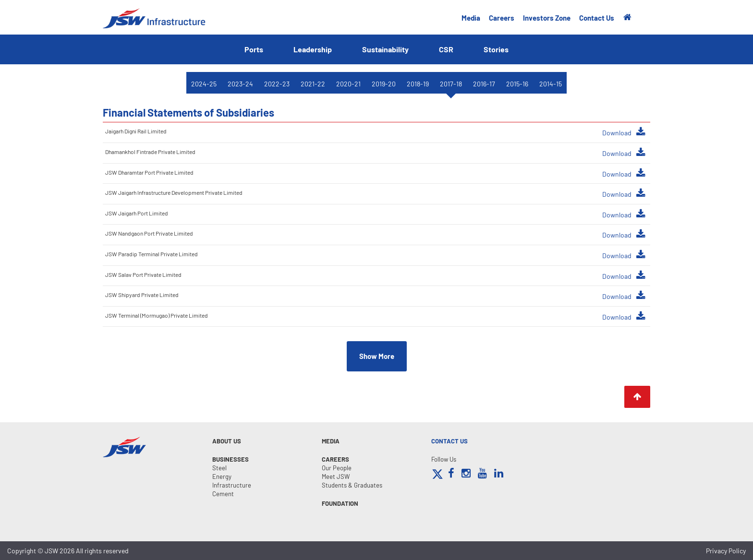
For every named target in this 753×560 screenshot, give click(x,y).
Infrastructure (232, 485)
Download (624, 132)
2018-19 (418, 84)
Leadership (313, 49)
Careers (502, 18)
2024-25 (204, 84)
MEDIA (331, 441)
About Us (227, 441)
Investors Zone (547, 18)
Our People (337, 468)
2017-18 (451, 84)
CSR (446, 49)
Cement (223, 494)
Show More (377, 356)
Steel (219, 468)
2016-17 (484, 84)
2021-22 (313, 84)
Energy (222, 477)
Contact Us (597, 18)
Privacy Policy (726, 551)
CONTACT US (449, 441)
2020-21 (348, 84)
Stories (496, 49)
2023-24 (240, 84)
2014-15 (551, 84)
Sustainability (385, 49)
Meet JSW (336, 477)
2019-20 (384, 84)
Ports (254, 49)
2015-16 (517, 84)
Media (471, 18)
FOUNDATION (340, 503)
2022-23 (277, 84)
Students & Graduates (352, 485)
